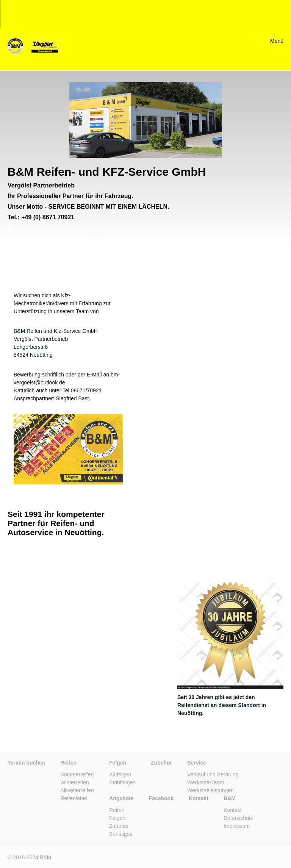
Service (197, 763)
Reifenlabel (74, 798)
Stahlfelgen (122, 782)
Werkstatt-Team (206, 782)
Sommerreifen (77, 774)
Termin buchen (26, 763)
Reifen (68, 763)
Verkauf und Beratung (213, 774)
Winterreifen (74, 782)
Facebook (161, 798)
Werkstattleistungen (210, 790)
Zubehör (161, 763)
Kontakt (199, 798)
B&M (230, 798)
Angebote (121, 798)
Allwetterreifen (77, 790)
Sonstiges (121, 834)
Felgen (118, 763)
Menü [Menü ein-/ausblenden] (277, 41)
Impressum (237, 826)
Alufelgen (120, 774)
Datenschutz (238, 818)
